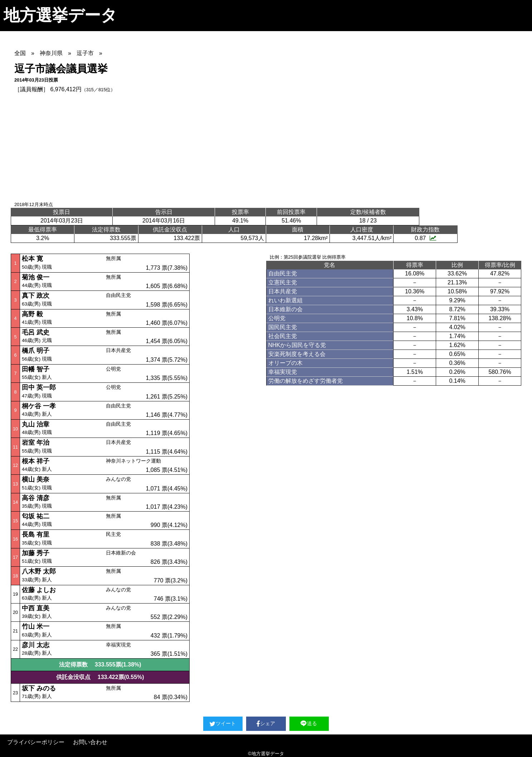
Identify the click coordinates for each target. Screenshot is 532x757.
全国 (20, 53)
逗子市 (85, 53)
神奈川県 (51, 53)
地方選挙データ (60, 15)
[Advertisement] (266, 147)
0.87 (425, 238)
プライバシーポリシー (36, 742)
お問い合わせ (90, 742)
